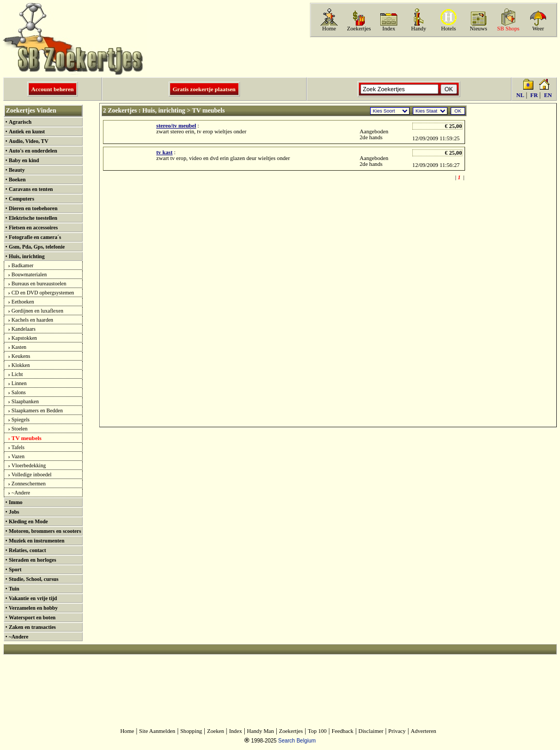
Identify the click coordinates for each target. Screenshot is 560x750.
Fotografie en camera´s (35, 237)
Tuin (14, 589)
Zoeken (215, 731)
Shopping (191, 731)
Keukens (21, 356)
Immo (15, 502)
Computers (21, 199)
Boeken (17, 179)
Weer (538, 29)
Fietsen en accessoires (33, 228)
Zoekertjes (359, 29)
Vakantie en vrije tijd (33, 598)
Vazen (18, 456)
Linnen (19, 383)
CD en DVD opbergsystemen (43, 293)
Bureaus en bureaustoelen (39, 284)
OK (458, 111)
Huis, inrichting (26, 256)
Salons (19, 392)
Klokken (21, 365)
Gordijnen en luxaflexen (38, 311)
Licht (17, 374)
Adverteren (423, 731)
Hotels (449, 29)
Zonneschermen (29, 484)
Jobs (14, 512)
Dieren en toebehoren (33, 208)
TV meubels (27, 438)
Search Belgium (297, 741)
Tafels (18, 447)
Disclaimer (371, 731)
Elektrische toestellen (33, 218)
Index (389, 29)
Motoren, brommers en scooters (45, 531)
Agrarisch (20, 122)
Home (329, 29)
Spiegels (21, 420)
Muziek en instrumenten (36, 541)
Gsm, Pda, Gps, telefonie (37, 247)
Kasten (19, 347)
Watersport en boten (32, 617)
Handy (419, 29)
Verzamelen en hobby (33, 608)
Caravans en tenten (31, 189)
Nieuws (479, 29)
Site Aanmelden (157, 731)
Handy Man (261, 731)
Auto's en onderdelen (33, 151)
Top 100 (317, 731)
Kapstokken (25, 338)
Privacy (397, 731)
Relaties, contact (27, 550)
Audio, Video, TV (28, 141)
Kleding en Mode (28, 521)
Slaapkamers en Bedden (37, 410)
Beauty (17, 170)
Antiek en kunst (27, 131)
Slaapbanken (25, 401)
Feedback (343, 731)
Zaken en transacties (32, 627)
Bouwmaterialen (29, 274)
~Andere (21, 493)
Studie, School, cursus (33, 579)
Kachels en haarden (33, 320)
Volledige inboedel (32, 474)
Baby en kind (24, 160)
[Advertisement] (433, 57)
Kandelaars (24, 329)
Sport (15, 569)
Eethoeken (23, 302)
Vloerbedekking (29, 465)
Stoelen (20, 429)
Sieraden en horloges (32, 560)
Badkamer (23, 265)
